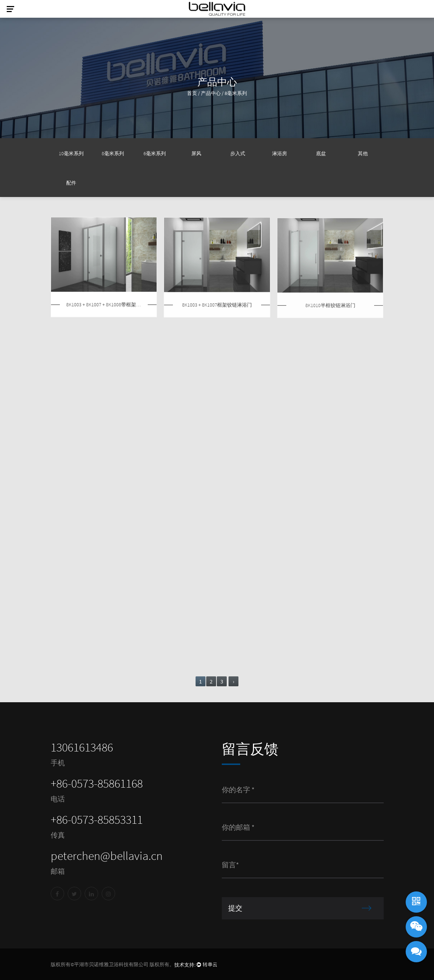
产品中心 (211, 93)
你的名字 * (238, 790)
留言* (230, 865)
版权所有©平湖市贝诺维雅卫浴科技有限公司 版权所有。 (112, 964)
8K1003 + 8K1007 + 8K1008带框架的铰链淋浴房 (104, 306)
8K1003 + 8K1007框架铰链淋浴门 (217, 306)
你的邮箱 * (238, 827)
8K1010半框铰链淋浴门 (330, 307)
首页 (192, 93)
